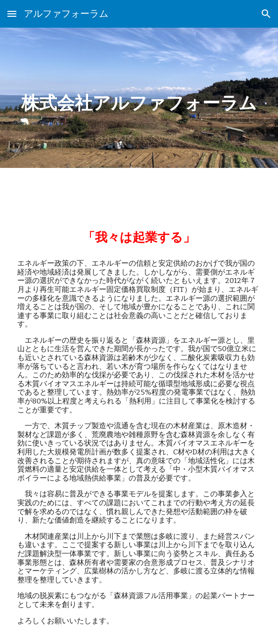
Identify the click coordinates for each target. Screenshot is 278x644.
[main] (139, 98)
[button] (12, 14)
